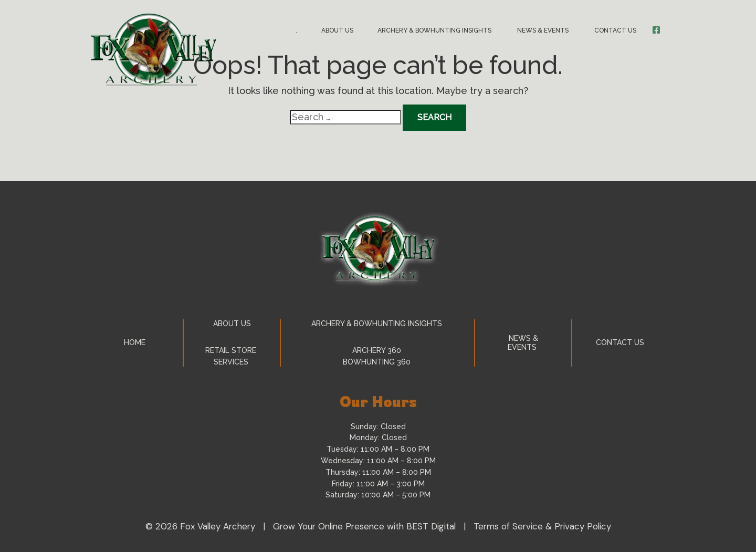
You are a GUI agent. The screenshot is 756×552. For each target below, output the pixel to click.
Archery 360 (378, 350)
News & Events (544, 30)
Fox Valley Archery (218, 526)
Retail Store (232, 350)
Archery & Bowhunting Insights (435, 30)
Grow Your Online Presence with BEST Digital (364, 526)
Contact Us (616, 30)
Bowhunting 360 (378, 362)
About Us (337, 30)
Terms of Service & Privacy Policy (542, 526)
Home (135, 342)
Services (232, 362)
